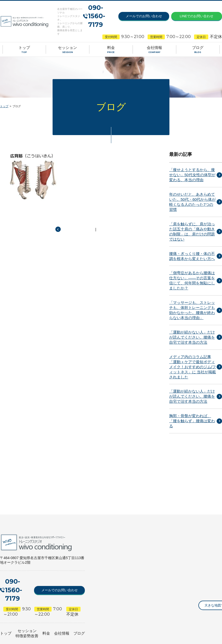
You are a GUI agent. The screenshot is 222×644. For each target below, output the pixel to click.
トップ (4, 106)
